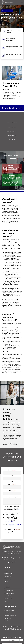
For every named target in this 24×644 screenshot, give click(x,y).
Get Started (5, 24)
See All (6, 581)
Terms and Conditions (16, 630)
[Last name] (12, 479)
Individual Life (8, 576)
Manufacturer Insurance (10, 616)
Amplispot (15, 628)
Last (12, 481)
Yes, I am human (13, 533)
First (12, 476)
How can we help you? (12, 497)
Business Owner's (9, 591)
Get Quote (12, 640)
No (13, 531)
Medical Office (8, 618)
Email (12, 491)
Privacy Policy (11, 524)
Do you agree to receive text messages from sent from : (12, 516)
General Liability (8, 596)
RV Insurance (7, 579)
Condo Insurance (8, 574)
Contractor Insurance (9, 610)
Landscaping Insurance (10, 613)
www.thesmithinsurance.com (13, 522)
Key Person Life (8, 598)
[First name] (12, 473)
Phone (12, 484)
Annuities (7, 571)
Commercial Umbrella (10, 593)
